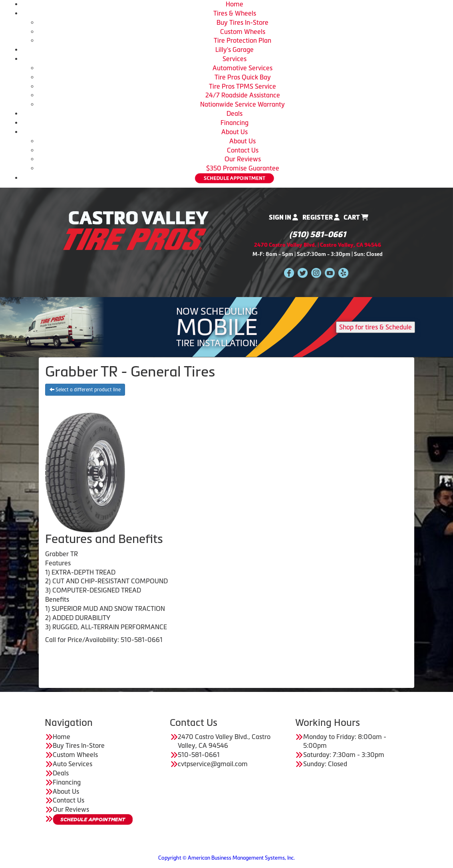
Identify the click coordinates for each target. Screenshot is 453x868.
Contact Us (243, 150)
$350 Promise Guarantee (243, 168)
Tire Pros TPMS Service (242, 86)
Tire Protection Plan (242, 40)
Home (234, 4)
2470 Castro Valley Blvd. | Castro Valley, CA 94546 (318, 245)
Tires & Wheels (235, 13)
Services (234, 59)
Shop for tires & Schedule (376, 327)
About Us (234, 132)
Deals (234, 113)
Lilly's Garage (234, 50)
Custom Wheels (243, 32)
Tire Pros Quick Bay (243, 77)
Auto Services (73, 764)
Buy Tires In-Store (242, 22)
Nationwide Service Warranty (242, 104)
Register (321, 217)
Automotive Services (242, 68)
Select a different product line (85, 390)
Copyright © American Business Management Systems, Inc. (226, 858)
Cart (356, 217)
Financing (234, 123)
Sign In (283, 217)
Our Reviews (243, 159)
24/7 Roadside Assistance (243, 95)
